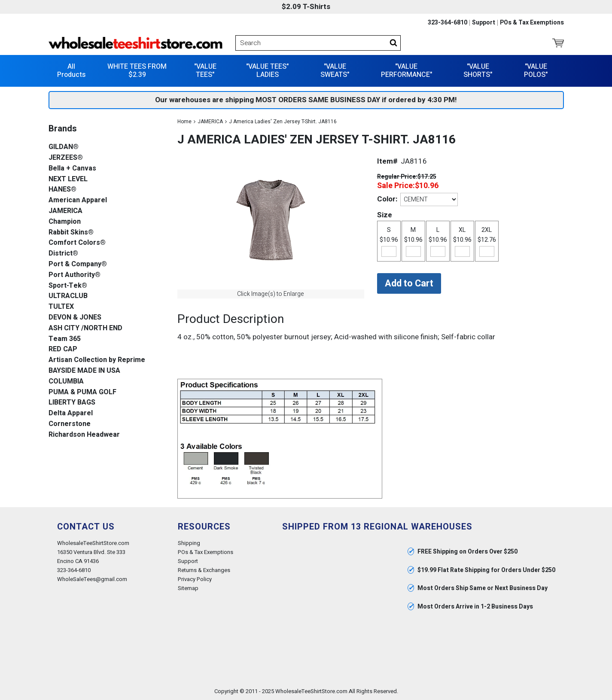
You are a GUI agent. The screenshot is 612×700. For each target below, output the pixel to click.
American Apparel (78, 200)
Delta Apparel (71, 413)
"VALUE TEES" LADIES (267, 71)
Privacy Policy (195, 579)
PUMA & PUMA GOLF (82, 392)
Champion (65, 222)
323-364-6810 (448, 23)
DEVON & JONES (75, 318)
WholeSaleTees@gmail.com (92, 579)
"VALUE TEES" (205, 71)
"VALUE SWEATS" (335, 71)
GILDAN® (64, 147)
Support (484, 23)
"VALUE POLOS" (536, 71)
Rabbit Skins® (71, 233)
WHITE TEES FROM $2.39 (137, 71)
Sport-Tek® (68, 286)
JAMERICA (210, 122)
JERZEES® (66, 158)
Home (184, 122)
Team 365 (65, 339)
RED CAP (63, 349)
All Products (71, 71)
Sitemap (188, 588)
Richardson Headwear (84, 435)
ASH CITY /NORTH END (85, 328)
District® (63, 254)
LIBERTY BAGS (72, 403)
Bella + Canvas (72, 169)
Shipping (189, 543)
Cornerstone (70, 424)
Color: (387, 199)
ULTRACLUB (68, 296)
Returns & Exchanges (204, 570)
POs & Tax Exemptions (532, 23)
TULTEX (61, 307)
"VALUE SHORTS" (478, 71)
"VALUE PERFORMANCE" (406, 71)
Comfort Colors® (77, 243)
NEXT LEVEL (68, 179)
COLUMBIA (66, 382)
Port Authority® (75, 275)
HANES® (62, 190)
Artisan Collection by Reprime (97, 360)
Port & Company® (78, 264)
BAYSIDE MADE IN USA (84, 371)
